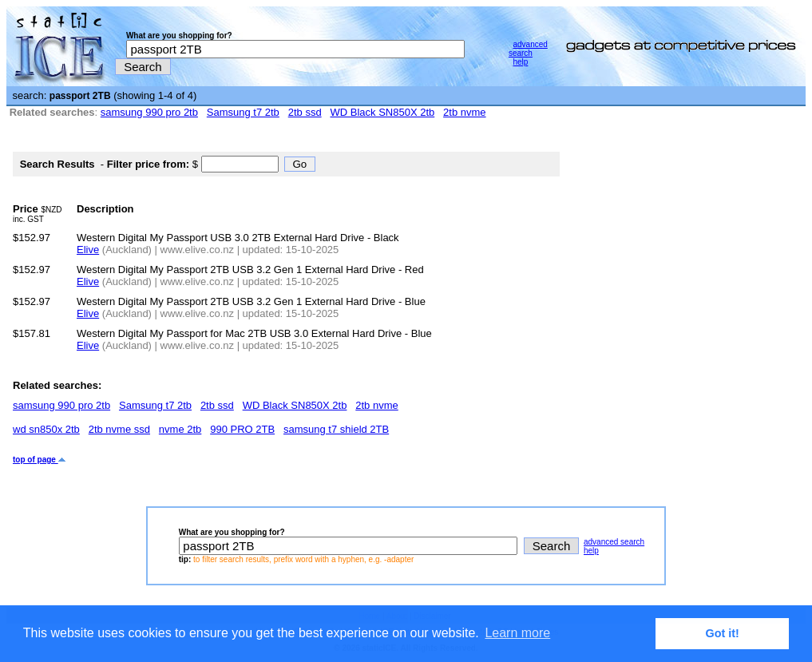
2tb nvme (464, 112)
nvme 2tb (180, 429)
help (520, 62)
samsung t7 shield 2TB (336, 429)
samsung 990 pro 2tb (149, 112)
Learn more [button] (517, 633)
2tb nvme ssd (119, 429)
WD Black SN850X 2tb (382, 112)
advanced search (528, 49)
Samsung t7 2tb (243, 112)
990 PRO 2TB (242, 429)
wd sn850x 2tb (46, 429)
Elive (88, 250)
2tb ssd (305, 112)
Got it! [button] (723, 633)
